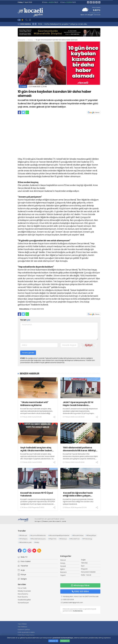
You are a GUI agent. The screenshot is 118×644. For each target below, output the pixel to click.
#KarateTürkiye (78, 535)
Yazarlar (23, 566)
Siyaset (63, 566)
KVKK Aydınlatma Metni (26, 632)
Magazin (84, 569)
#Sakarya (63, 539)
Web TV (23, 557)
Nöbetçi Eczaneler (24, 591)
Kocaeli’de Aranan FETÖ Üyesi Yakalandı (37, 494)
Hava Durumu (23, 594)
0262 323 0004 (80, 591)
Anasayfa (21, 40)
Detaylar (53, 641)
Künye (22, 575)
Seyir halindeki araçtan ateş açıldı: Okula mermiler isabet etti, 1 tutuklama (36, 449)
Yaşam (63, 575)
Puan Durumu (23, 597)
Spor (83, 566)
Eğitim (63, 569)
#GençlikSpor (91, 535)
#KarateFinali (74, 539)
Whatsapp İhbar (80, 585)
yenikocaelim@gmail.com (73, 603)
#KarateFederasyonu (38, 539)
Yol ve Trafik (22, 588)
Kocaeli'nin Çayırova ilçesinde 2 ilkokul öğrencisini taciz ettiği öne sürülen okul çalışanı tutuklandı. (78, 502)
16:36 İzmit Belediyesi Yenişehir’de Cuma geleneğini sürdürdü (65, 24)
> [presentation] (36, 24)
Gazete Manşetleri (24, 600)
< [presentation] (33, 24)
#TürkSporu (23, 539)
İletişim (22, 579)
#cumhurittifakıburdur (38, 535)
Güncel (63, 560)
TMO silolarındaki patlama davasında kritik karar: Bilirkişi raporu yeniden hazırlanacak (79, 449)
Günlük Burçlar (23, 603)
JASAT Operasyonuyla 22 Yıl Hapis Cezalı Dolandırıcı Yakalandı (78, 404)
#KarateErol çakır (25, 542)
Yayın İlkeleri (22, 624)
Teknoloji (84, 563)
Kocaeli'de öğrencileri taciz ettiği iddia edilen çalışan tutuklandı (78, 494)
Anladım (65, 641)
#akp (36, 542)
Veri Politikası (22, 627)
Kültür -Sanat (86, 575)
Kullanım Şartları (24, 629)
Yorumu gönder (28, 353)
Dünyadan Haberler (88, 572)
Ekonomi (63, 572)
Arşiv (21, 570)
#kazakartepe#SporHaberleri (59, 535)
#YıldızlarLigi (87, 539)
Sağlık (83, 560)
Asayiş (30, 40)
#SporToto (52, 539)
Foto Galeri (24, 561)
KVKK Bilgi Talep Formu (26, 635)
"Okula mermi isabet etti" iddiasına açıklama (34, 404)
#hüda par (23, 535)
